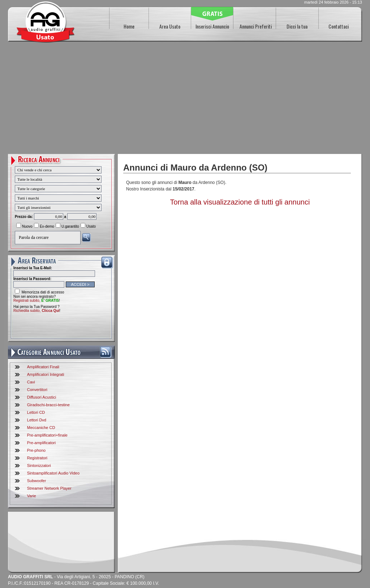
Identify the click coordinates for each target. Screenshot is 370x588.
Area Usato (170, 26)
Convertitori (37, 390)
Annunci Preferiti (256, 26)
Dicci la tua (297, 26)
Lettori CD (36, 412)
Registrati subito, (36, 301)
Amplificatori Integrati (46, 374)
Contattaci (339, 26)
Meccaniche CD (41, 428)
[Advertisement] (185, 100)
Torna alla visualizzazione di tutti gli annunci (240, 202)
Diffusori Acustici (42, 397)
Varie (32, 496)
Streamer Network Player (49, 488)
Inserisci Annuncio (212, 26)
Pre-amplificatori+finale (47, 435)
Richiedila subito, (36, 311)
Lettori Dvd (37, 420)
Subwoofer (37, 481)
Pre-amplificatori (41, 443)
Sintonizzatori (39, 465)
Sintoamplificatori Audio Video (53, 473)
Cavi (31, 382)
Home (129, 26)
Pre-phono (36, 450)
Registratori (37, 458)
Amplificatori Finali (43, 367)
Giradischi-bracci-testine (48, 405)
